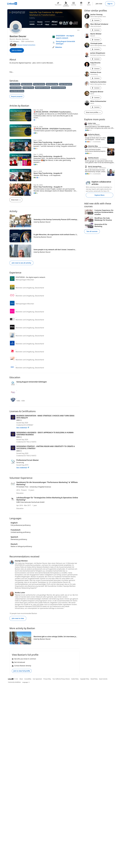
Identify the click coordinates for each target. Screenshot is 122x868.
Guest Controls (103, 679)
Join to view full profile (22, 671)
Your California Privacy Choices (61, 679)
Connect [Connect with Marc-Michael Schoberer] (96, 30)
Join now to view (18, 618)
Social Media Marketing (17, 91)
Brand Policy (94, 679)
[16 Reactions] (88, 153)
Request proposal (17, 96)
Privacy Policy (47, 679)
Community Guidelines (14, 682)
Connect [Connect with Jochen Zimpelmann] (96, 59)
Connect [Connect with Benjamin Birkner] (96, 98)
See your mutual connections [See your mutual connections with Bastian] (26, 45)
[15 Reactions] (88, 174)
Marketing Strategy (52, 84)
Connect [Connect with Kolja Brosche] (96, 69)
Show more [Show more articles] (16, 200)
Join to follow (17, 50)
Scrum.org (20, 462)
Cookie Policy (75, 679)
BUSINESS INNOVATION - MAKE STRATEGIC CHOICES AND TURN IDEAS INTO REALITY (45, 417)
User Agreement (37, 679)
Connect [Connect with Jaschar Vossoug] (96, 20)
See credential (23, 428)
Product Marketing (39, 84)
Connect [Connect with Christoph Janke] (96, 49)
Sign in (110, 4)
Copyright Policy (85, 679)
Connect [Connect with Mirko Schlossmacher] (96, 107)
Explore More (99, 195)
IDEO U (19, 420)
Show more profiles (93, 112)
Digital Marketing (27, 84)
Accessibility (28, 679)
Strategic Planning (28, 88)
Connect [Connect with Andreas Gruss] (96, 78)
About (21, 679)
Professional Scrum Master (28, 460)
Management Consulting (43, 88)
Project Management (66, 84)
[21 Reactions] (88, 142)
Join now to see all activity (21, 263)
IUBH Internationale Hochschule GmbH (30, 502)
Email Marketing (15, 84)
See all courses (92, 231)
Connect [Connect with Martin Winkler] (96, 40)
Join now (99, 4)
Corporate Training (16, 88)
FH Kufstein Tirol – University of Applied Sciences (34, 487)
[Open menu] (78, 30)
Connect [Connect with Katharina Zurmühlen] (96, 88)
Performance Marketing (58, 88)
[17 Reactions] (88, 130)
